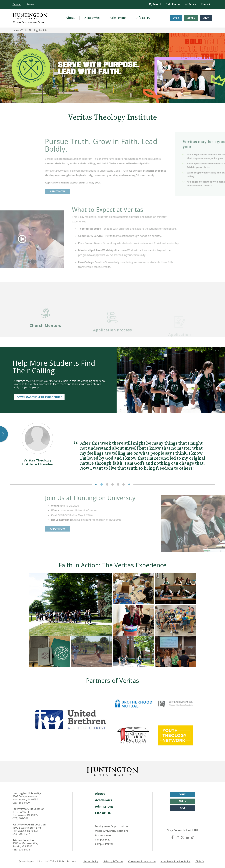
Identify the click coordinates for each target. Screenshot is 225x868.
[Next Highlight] (130, 484)
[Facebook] (172, 837)
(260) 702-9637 (21, 834)
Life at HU (143, 18)
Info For (173, 4)
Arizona (31, 4)
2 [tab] (107, 484)
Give (206, 18)
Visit (176, 18)
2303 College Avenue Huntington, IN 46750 (25, 798)
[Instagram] (177, 837)
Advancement (104, 835)
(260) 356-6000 (21, 803)
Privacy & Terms (113, 861)
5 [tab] (124, 484)
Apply (191, 18)
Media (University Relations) (112, 831)
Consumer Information (142, 861)
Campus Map (103, 840)
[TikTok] (192, 837)
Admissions (118, 18)
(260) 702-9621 (21, 818)
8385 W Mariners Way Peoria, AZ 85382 (25, 845)
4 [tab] (118, 484)
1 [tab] (102, 484)
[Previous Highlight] (95, 484)
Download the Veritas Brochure (39, 397)
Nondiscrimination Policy (176, 861)
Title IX (200, 861)
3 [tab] (113, 484)
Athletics (191, 4)
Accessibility (91, 861)
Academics (92, 18)
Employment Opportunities (112, 826)
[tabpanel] (112, 454)
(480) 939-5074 (21, 850)
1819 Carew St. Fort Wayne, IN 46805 (25, 814)
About (70, 18)
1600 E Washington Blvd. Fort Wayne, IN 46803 (27, 829)
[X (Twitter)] (182, 837)
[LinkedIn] (187, 837)
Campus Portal (104, 844)
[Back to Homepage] (112, 771)
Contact (205, 4)
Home (16, 30)
